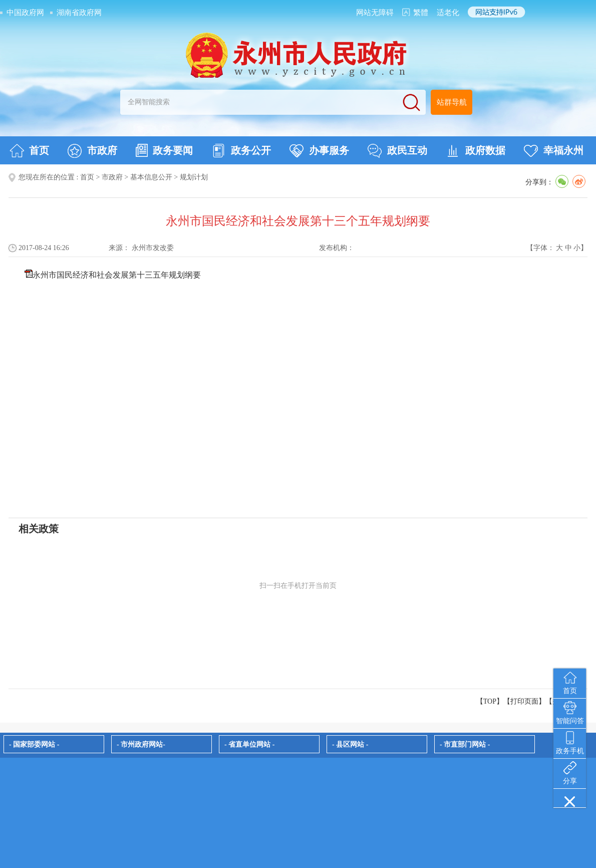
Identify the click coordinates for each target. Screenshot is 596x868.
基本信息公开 (151, 177)
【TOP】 (490, 701)
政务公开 (241, 151)
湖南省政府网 (79, 13)
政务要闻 (164, 150)
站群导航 (452, 102)
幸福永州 (554, 151)
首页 (29, 151)
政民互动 (397, 151)
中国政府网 (25, 13)
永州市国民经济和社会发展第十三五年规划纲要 (117, 275)
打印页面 (524, 701)
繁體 (421, 13)
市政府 (92, 151)
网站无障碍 (375, 13)
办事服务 (319, 151)
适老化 (448, 13)
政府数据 (476, 151)
